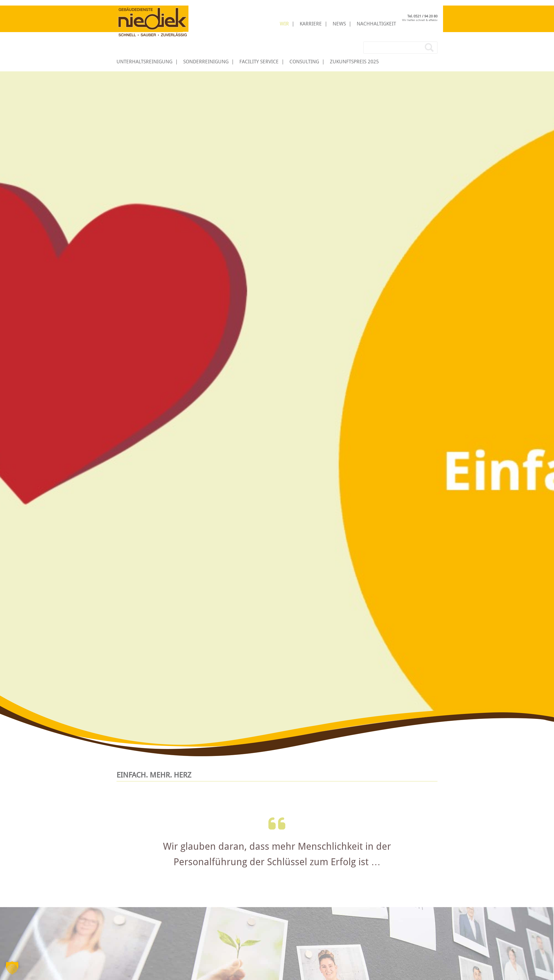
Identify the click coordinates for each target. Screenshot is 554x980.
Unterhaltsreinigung (144, 62)
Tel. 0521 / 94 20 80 (422, 16)
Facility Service (259, 62)
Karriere (311, 24)
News (339, 24)
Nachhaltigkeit (376, 24)
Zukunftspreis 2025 (354, 62)
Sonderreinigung (206, 62)
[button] (12, 968)
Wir (284, 24)
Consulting (304, 62)
